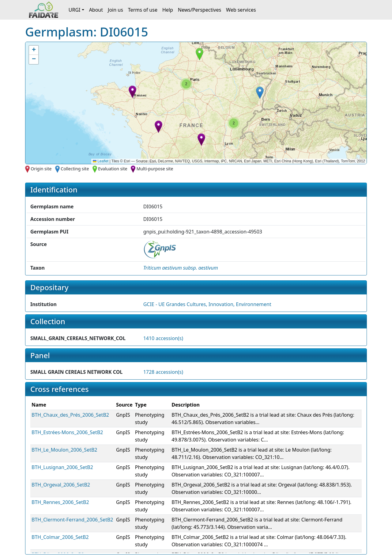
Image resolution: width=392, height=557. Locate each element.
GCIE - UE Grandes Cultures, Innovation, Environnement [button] (207, 304)
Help (168, 10)
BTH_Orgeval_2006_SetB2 (61, 485)
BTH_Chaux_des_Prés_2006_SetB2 (70, 415)
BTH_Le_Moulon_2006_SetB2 (64, 450)
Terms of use (143, 10)
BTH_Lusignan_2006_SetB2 (62, 467)
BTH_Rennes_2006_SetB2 (60, 502)
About (96, 10)
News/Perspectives (200, 10)
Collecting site (75, 169)
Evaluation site (113, 169)
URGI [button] (75, 10)
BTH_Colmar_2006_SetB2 (60, 537)
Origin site (41, 169)
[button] (132, 92)
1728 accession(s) (163, 372)
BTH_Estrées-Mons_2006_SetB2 (67, 432)
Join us (115, 10)
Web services (241, 10)
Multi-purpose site (155, 169)
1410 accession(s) (163, 338)
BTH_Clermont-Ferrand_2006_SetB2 (72, 520)
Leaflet (101, 161)
